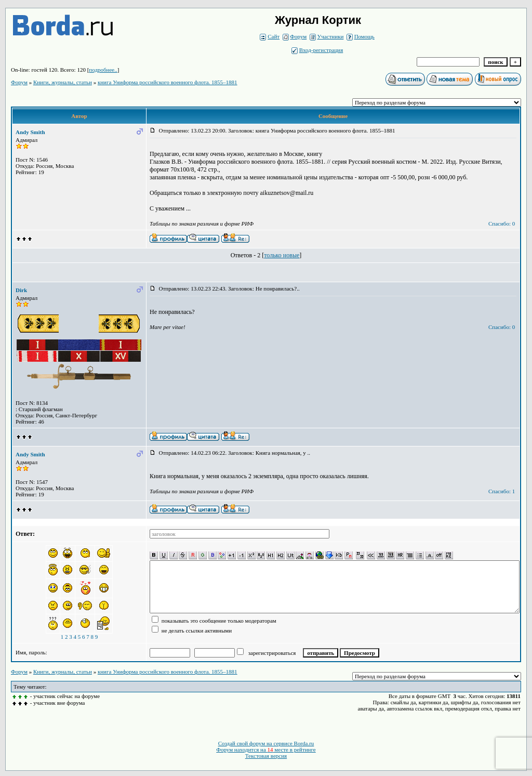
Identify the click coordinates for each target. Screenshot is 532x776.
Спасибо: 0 (502, 223)
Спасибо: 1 (502, 491)
